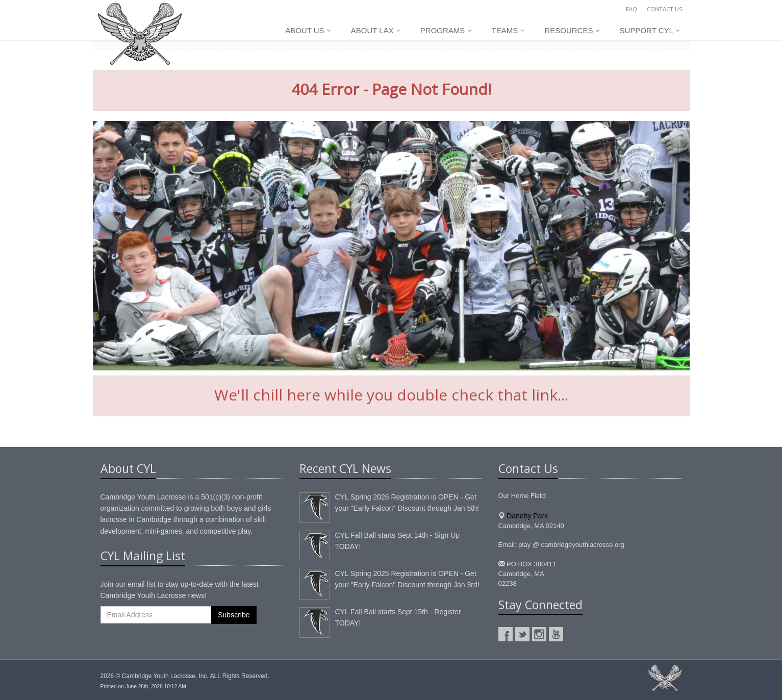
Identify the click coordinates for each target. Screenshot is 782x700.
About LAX (376, 30)
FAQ (632, 9)
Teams (508, 30)
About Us (308, 30)
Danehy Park (527, 516)
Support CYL (650, 30)
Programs (446, 30)
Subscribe (234, 615)
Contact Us (664, 9)
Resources (572, 30)
